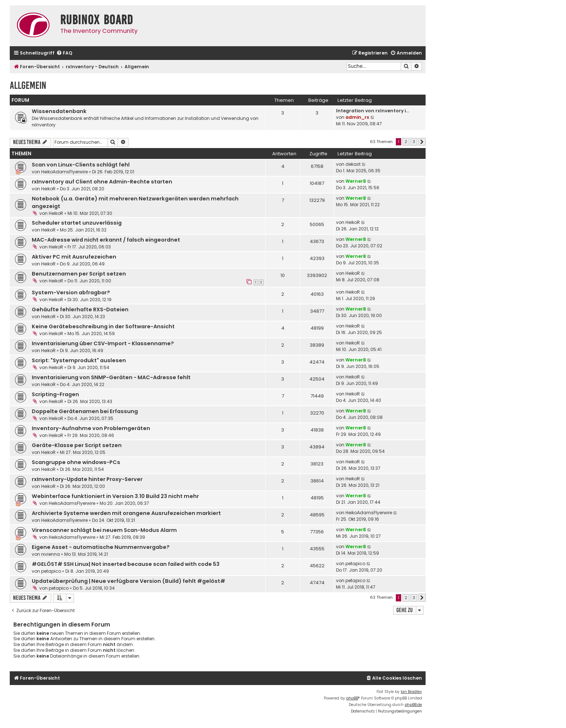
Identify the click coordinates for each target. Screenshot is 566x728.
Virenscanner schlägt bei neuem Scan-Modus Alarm (104, 530)
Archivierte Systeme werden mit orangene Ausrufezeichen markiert (126, 513)
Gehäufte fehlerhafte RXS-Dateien (80, 309)
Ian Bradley (411, 692)
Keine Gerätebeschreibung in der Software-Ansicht (103, 326)
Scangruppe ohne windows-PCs (76, 462)
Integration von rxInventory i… (373, 111)
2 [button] (406, 142)
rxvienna (51, 554)
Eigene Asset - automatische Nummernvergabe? (101, 547)
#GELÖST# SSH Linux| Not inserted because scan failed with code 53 (126, 564)
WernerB (356, 181)
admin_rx (357, 117)
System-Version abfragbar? (71, 292)
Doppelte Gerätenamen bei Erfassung (85, 411)
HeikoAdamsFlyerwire (64, 172)
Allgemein (28, 85)
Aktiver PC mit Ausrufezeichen (74, 257)
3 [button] (414, 142)
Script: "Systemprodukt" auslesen (79, 360)
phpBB (352, 698)
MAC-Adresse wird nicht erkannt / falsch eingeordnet (106, 240)
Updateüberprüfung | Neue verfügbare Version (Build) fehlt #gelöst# (129, 581)
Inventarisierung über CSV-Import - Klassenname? (103, 343)
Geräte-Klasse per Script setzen (77, 445)
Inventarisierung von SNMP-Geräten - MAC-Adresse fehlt (111, 377)
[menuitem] (64, 53)
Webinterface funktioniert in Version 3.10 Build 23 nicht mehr (115, 496)
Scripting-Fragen (55, 394)
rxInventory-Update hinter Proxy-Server (87, 479)
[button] (422, 142)
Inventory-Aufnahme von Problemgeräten (91, 428)
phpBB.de (413, 705)
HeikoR (48, 189)
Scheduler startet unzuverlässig (77, 223)
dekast (353, 164)
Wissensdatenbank (59, 111)
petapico (51, 571)
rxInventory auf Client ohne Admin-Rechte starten (102, 182)
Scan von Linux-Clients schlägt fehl (81, 165)
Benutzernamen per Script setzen (79, 274)
